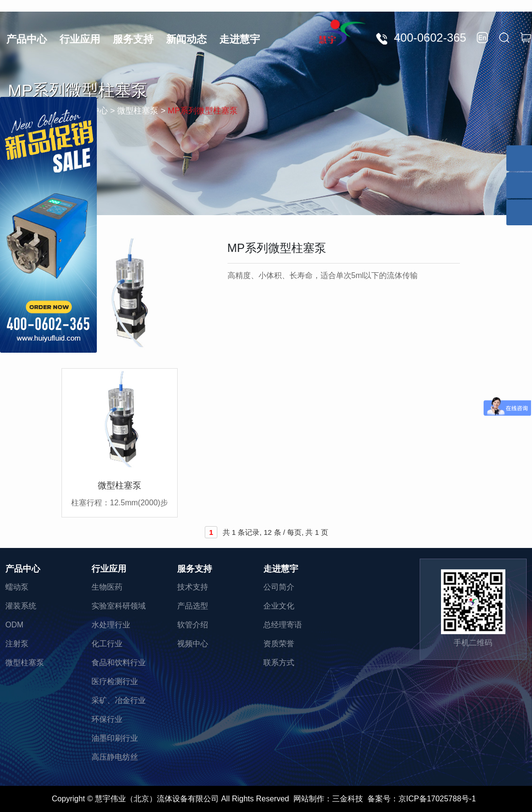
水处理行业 (111, 625)
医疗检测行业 (115, 681)
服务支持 (133, 39)
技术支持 (193, 587)
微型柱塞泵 (25, 663)
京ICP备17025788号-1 (437, 799)
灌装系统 (21, 606)
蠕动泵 (17, 587)
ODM (14, 625)
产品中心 (27, 39)
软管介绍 (193, 625)
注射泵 (17, 644)
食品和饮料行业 (119, 663)
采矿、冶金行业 (119, 700)
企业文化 (279, 606)
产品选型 (193, 606)
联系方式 (279, 663)
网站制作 (309, 799)
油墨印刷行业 (115, 738)
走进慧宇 (240, 39)
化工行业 (107, 644)
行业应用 (80, 39)
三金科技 (348, 799)
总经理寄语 (283, 625)
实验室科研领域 (119, 606)
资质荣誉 (279, 644)
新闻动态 (186, 39)
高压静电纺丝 (115, 757)
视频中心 (193, 644)
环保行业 (107, 719)
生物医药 (107, 587)
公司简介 (279, 587)
